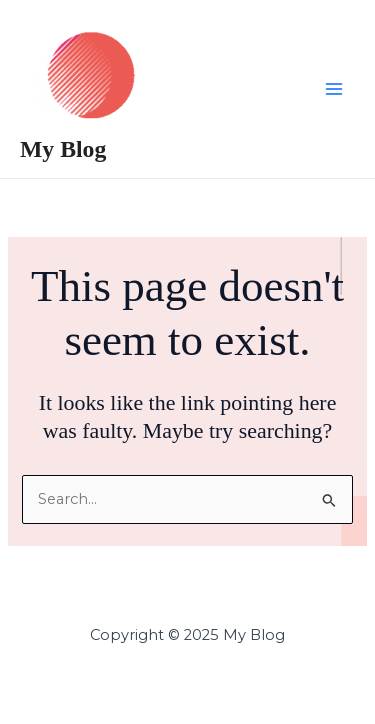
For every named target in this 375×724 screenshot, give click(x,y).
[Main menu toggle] (334, 89)
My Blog (63, 149)
